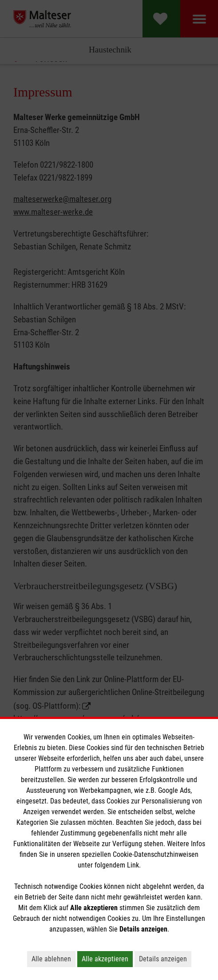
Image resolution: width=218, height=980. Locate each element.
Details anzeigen (163, 959)
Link (133, 865)
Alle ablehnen (51, 959)
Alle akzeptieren (105, 959)
